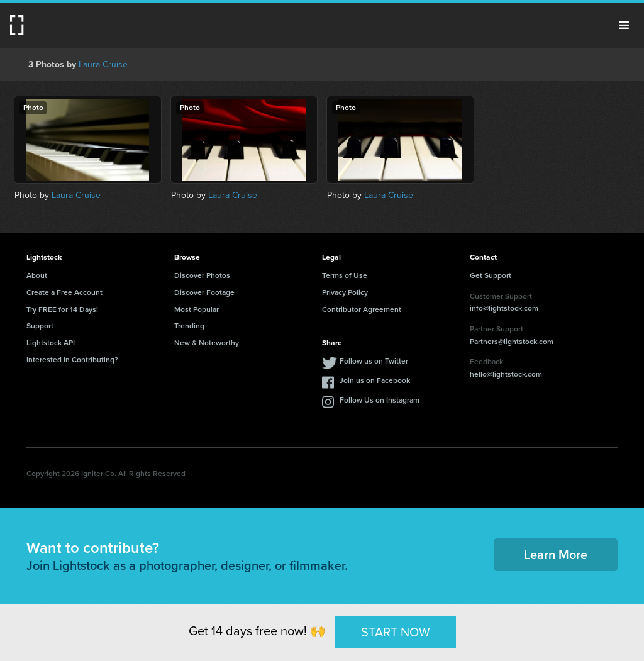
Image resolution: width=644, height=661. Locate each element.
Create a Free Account (64, 292)
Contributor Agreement (362, 309)
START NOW (396, 632)
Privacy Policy (345, 292)
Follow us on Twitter (374, 361)
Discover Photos (202, 275)
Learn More (556, 555)
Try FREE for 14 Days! (62, 309)
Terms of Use (345, 275)
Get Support (491, 275)
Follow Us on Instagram (380, 400)
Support (40, 326)
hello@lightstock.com (506, 374)
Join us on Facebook (375, 380)
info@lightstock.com (504, 308)
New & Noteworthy (207, 343)
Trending (189, 326)
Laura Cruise (103, 64)
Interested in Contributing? (72, 360)
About (37, 275)
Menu (624, 25)
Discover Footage (204, 292)
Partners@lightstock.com (512, 342)
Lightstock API (51, 343)
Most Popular (197, 309)
